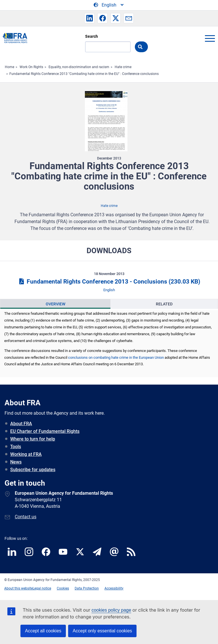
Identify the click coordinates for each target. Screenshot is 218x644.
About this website (18, 588)
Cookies (63, 588)
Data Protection (87, 588)
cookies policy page (111, 610)
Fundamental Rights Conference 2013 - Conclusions (109, 282)
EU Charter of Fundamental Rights (45, 431)
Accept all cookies (43, 631)
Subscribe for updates (33, 470)
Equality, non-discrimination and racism (79, 67)
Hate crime (123, 67)
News (16, 462)
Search (92, 36)
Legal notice (42, 588)
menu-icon (210, 38)
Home (10, 67)
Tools (16, 447)
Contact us (26, 517)
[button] (89, 18)
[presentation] (55, 304)
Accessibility (114, 588)
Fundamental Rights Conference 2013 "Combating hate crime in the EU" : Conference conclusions (84, 74)
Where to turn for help (33, 439)
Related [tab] (164, 304)
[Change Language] (109, 5)
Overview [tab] (55, 304)
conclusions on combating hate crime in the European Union (116, 357)
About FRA (21, 424)
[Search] (108, 47)
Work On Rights (31, 67)
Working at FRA (26, 454)
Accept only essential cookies (102, 631)
